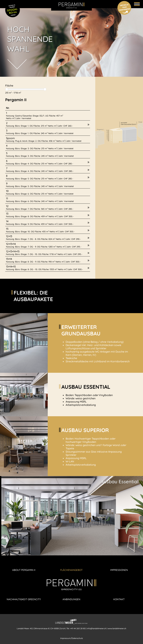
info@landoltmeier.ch (97, 628)
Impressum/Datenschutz (72, 638)
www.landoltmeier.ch (117, 628)
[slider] (7, 89)
